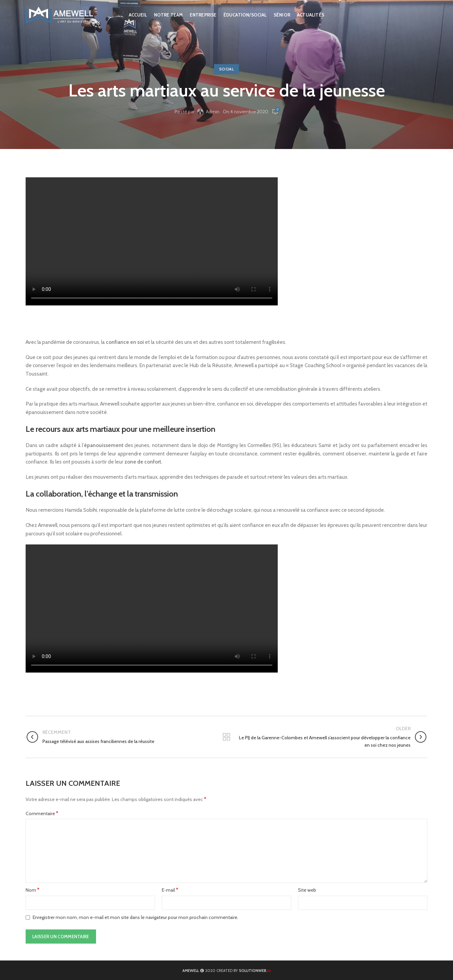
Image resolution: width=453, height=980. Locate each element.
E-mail (170, 890)
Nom (33, 890)
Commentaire (42, 813)
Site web (307, 890)
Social (227, 69)
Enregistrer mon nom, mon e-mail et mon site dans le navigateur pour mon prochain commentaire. (135, 917)
